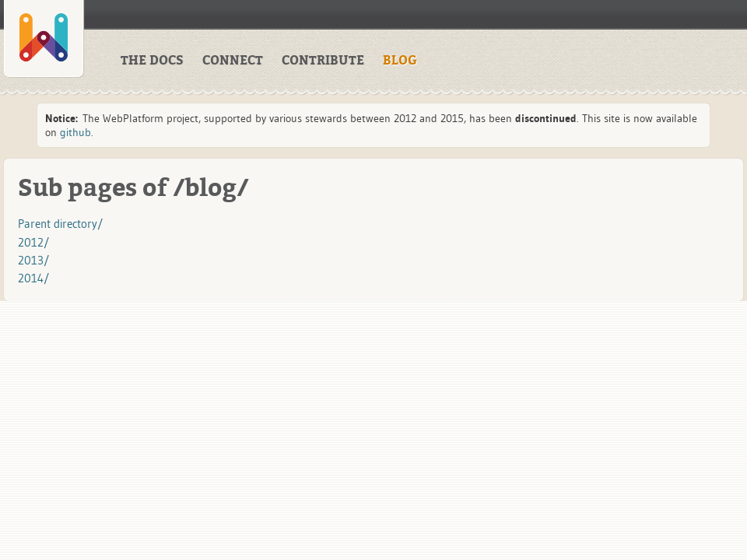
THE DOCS (152, 61)
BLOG (400, 61)
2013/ (33, 260)
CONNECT (233, 61)
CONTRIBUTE (323, 61)
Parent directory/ (60, 224)
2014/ (33, 278)
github (75, 132)
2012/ (33, 242)
